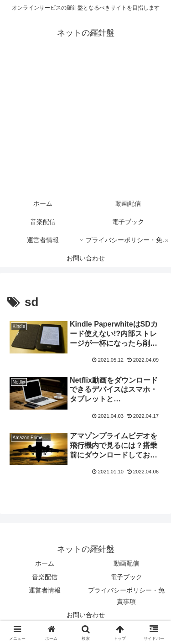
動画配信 (126, 563)
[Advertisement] (85, 124)
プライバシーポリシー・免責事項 (126, 596)
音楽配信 (45, 577)
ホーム (45, 563)
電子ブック (126, 577)
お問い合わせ (86, 615)
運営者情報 (45, 590)
